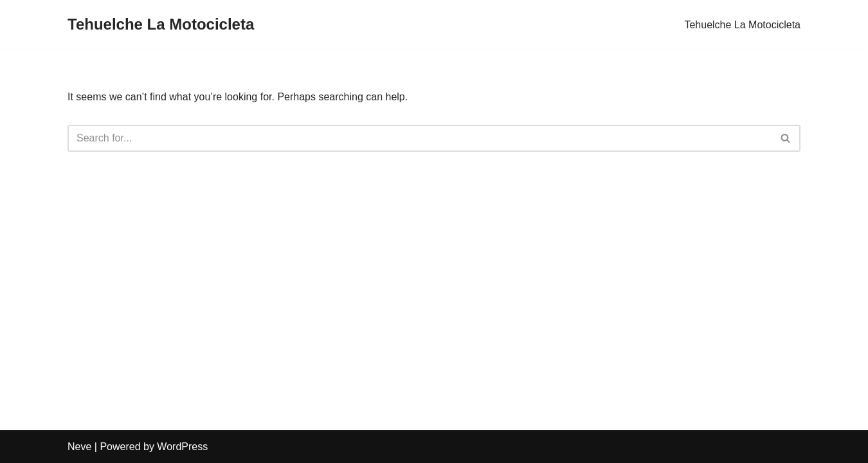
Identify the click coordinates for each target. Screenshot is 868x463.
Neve (79, 447)
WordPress (182, 447)
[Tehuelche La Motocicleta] (161, 25)
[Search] (420, 138)
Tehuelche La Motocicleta (742, 25)
